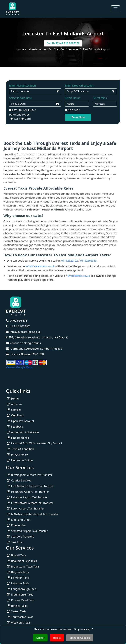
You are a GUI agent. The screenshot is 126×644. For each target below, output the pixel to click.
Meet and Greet (19, 520)
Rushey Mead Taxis (21, 600)
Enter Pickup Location (22, 86)
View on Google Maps (19, 367)
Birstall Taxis (17, 555)
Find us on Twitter (20, 460)
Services (14, 410)
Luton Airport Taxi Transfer (25, 509)
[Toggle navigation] (115, 9)
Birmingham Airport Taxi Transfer (30, 475)
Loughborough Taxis (22, 589)
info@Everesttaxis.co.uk (33, 266)
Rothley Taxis (17, 606)
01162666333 (81, 261)
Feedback (15, 427)
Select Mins (100, 98)
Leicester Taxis (18, 583)
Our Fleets (15, 415)
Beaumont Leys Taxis (22, 561)
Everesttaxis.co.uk (72, 276)
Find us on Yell (18, 438)
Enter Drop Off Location (80, 86)
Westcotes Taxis (19, 623)
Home (20, 49)
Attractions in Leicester (23, 432)
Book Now (78, 117)
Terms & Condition (20, 449)
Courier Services (19, 480)
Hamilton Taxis (18, 578)
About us (15, 404)
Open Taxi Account (21, 421)
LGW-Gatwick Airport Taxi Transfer (30, 503)
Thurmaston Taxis (20, 617)
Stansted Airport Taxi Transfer (27, 531)
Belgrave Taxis (18, 572)
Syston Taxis (16, 611)
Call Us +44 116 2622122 (63, 43)
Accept (40, 638)
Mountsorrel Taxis (20, 595)
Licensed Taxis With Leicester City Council (34, 443)
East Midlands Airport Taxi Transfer (30, 486)
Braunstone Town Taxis (23, 567)
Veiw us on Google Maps (23, 343)
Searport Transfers (20, 537)
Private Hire (16, 525)
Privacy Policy (17, 455)
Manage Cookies (80, 638)
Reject (57, 638)
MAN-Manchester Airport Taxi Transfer (33, 514)
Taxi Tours (15, 542)
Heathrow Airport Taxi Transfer (28, 492)
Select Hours (73, 98)
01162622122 (62, 261)
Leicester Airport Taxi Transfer (27, 497)
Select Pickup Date (21, 98)
